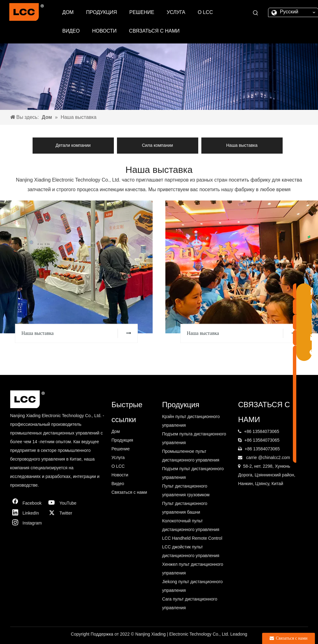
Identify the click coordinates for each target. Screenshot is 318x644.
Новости (120, 475)
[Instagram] (27, 523)
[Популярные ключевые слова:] (256, 13)
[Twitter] (64, 513)
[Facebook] (27, 503)
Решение (121, 449)
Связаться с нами (129, 492)
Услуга (118, 457)
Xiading (159, 634)
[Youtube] (64, 503)
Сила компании (157, 145)
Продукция (122, 440)
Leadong (239, 634)
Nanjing (143, 634)
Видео (118, 484)
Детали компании (73, 145)
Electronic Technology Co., (196, 634)
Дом (116, 431)
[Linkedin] (27, 513)
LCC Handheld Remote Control (192, 538)
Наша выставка (242, 145)
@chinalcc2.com (274, 457)
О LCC (118, 466)
